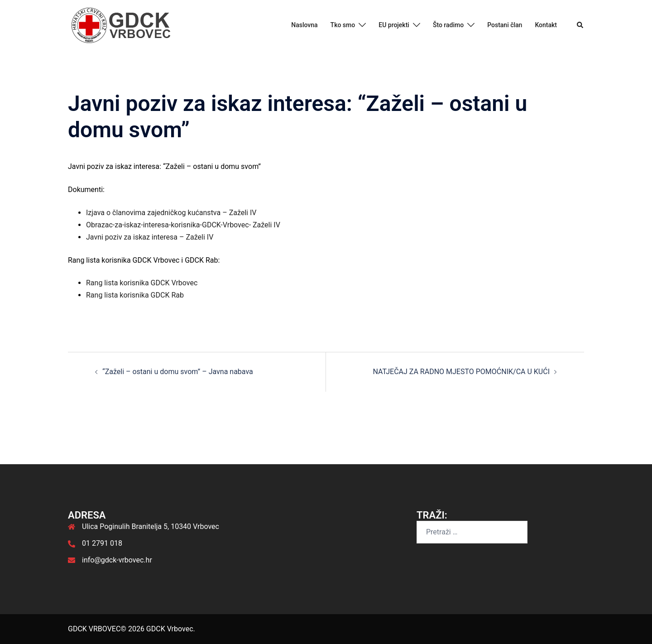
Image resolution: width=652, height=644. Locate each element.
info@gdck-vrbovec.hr (117, 560)
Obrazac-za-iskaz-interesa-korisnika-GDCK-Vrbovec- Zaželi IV (183, 225)
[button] (580, 25)
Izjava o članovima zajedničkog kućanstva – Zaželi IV (171, 213)
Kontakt (546, 25)
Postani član (505, 25)
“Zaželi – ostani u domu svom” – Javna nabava (178, 372)
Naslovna (304, 25)
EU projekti (394, 25)
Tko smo (343, 25)
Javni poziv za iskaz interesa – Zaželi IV (150, 237)
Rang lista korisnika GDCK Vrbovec (142, 283)
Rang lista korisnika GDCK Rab (135, 295)
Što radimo (448, 25)
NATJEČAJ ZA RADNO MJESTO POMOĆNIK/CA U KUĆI (461, 372)
